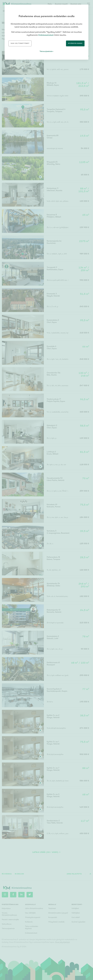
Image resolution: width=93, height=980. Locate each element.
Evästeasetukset (46, 35)
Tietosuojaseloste (46, 51)
